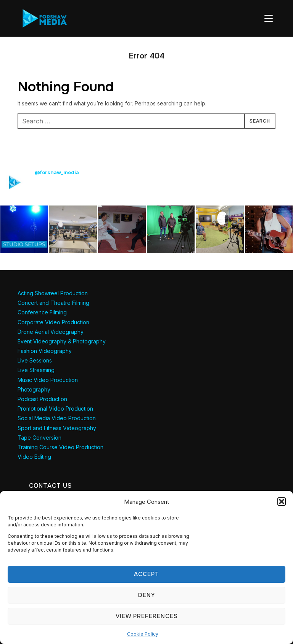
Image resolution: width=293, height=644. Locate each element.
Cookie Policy (143, 634)
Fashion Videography (45, 351)
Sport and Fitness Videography (57, 428)
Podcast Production (42, 399)
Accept (146, 574)
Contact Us (51, 486)
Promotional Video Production (55, 409)
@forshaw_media (57, 172)
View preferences (147, 616)
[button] (282, 502)
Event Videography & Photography (62, 341)
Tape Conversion (39, 438)
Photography (34, 389)
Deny (147, 595)
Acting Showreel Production (53, 293)
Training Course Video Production (60, 447)
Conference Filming (42, 312)
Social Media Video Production (57, 418)
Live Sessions (35, 360)
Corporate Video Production (53, 322)
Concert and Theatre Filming (53, 303)
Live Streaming (36, 370)
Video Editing (34, 457)
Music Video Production (48, 380)
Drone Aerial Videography (51, 332)
